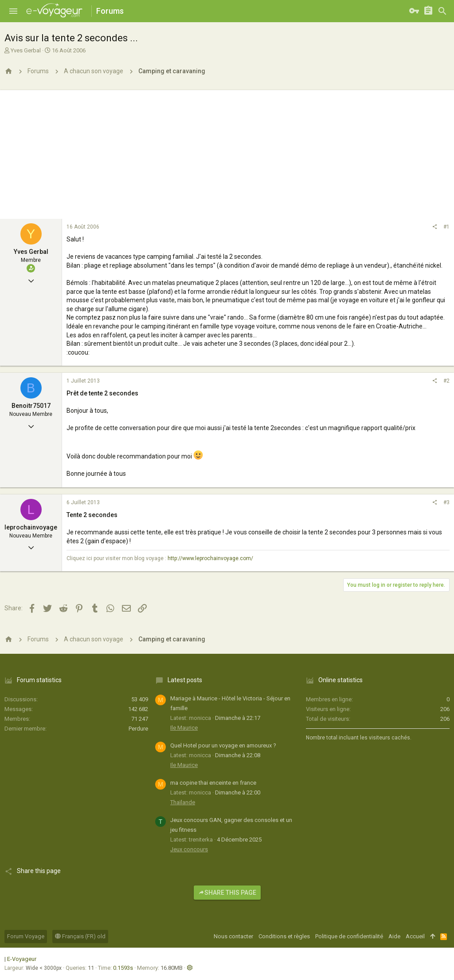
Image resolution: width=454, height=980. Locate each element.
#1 (446, 227)
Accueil (415, 936)
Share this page (227, 893)
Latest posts (185, 680)
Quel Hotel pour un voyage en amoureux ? (223, 745)
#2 (446, 381)
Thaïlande (183, 802)
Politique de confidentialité (349, 936)
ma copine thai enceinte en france (213, 783)
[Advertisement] (227, 152)
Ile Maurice (184, 728)
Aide (394, 936)
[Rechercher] (442, 11)
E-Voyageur (22, 959)
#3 (446, 502)
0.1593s (123, 968)
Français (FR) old (80, 936)
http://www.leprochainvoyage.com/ (210, 558)
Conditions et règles (284, 936)
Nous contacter (233, 936)
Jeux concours (189, 849)
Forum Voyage (26, 936)
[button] (13, 11)
